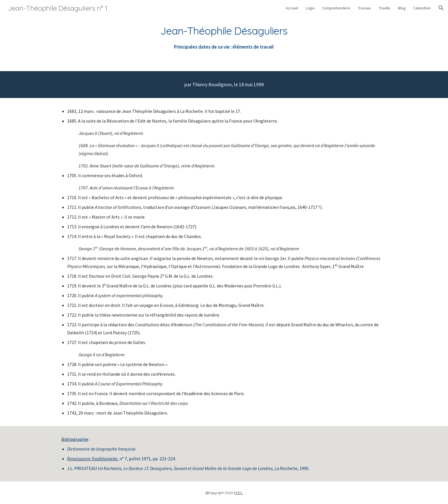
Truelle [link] (384, 8)
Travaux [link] (364, 8)
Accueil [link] (292, 8)
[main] (224, 38)
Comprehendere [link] (336, 8)
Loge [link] (310, 8)
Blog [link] (402, 8)
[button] (441, 8)
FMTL (238, 493)
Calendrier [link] (422, 8)
